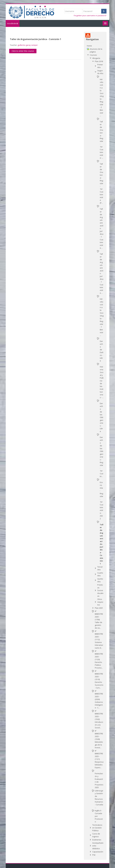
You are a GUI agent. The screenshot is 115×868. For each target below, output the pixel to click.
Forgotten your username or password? (90, 16)
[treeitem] (95, 46)
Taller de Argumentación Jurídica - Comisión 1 (36, 39)
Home (89, 46)
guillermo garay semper (28, 45)
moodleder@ (13, 23)
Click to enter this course (23, 51)
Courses (93, 55)
